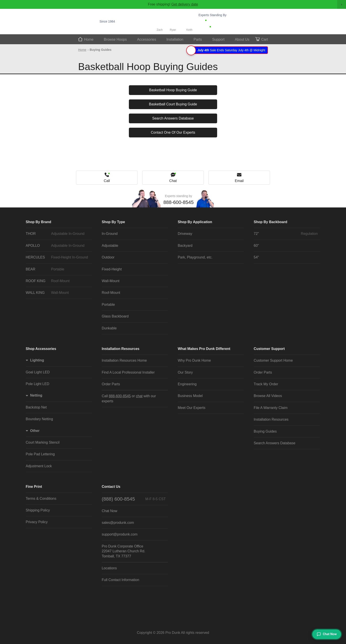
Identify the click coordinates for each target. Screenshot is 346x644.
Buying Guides (265, 431)
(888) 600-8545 (134, 499)
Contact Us (111, 487)
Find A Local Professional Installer (128, 372)
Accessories (147, 39)
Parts (198, 39)
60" (256, 246)
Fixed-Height (112, 269)
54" (256, 257)
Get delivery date (185, 4)
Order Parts (111, 384)
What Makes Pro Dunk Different (204, 349)
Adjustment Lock (39, 466)
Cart (265, 39)
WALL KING (58, 293)
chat (139, 396)
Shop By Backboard (271, 222)
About (242, 39)
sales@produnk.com (118, 523)
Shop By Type (113, 222)
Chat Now (220, 28)
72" (286, 234)
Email (239, 181)
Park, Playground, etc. (195, 257)
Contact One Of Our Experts (173, 132)
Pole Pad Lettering (40, 454)
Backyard (185, 246)
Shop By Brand (39, 222)
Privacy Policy (37, 522)
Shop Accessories (41, 349)
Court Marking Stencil (43, 442)
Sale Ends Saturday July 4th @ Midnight (228, 50)
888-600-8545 (222, 21)
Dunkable (109, 328)
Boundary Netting (39, 419)
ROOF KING (58, 281)
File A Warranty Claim (271, 408)
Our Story (185, 372)
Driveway (185, 234)
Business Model (190, 396)
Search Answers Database (173, 118)
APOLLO (58, 246)
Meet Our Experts (191, 408)
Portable (108, 305)
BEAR (58, 269)
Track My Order (266, 384)
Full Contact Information (120, 580)
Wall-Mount (111, 281)
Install (175, 39)
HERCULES (58, 257)
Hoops (115, 39)
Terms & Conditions (41, 499)
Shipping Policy (38, 510)
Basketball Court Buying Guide (173, 104)
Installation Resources (121, 349)
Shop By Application (195, 222)
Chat (173, 181)
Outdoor (108, 257)
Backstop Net (36, 407)
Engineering (187, 384)
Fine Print (34, 487)
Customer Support (269, 349)
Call (107, 181)
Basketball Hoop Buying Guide (173, 90)
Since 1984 (107, 21)
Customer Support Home (273, 360)
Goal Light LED (38, 372)
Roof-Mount (111, 293)
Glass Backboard (115, 316)
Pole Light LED (38, 384)
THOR (58, 234)
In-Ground (110, 234)
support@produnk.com (120, 534)
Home (89, 39)
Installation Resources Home (124, 360)
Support (218, 39)
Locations (109, 568)
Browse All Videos (268, 396)
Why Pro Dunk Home (194, 360)
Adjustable (110, 246)
